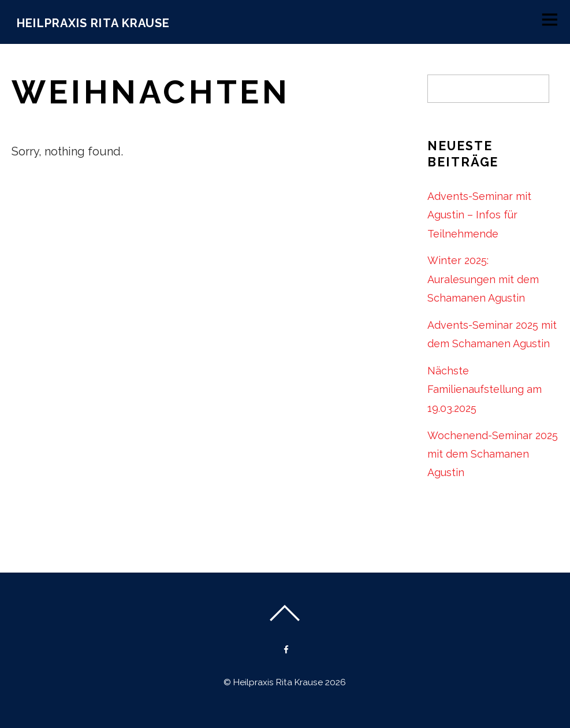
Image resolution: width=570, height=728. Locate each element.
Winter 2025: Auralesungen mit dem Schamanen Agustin (483, 279)
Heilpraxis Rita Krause (278, 682)
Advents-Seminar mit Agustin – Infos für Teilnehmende (479, 215)
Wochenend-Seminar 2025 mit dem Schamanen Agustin (493, 454)
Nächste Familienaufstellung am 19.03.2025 (485, 389)
